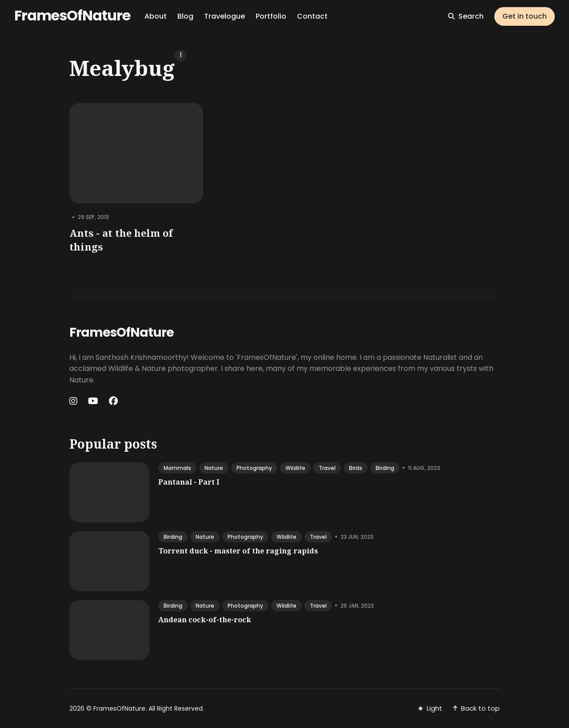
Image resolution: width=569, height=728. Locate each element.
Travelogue (224, 16)
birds (356, 468)
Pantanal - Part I (189, 482)
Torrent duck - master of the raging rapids (238, 551)
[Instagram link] (74, 401)
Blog (185, 16)
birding (385, 468)
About (156, 16)
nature (214, 468)
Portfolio (271, 16)
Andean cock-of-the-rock (205, 620)
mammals (177, 468)
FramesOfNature (72, 15)
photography (254, 468)
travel (327, 468)
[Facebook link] (113, 401)
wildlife (295, 468)
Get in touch (525, 16)
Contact (312, 16)
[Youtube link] (93, 401)
